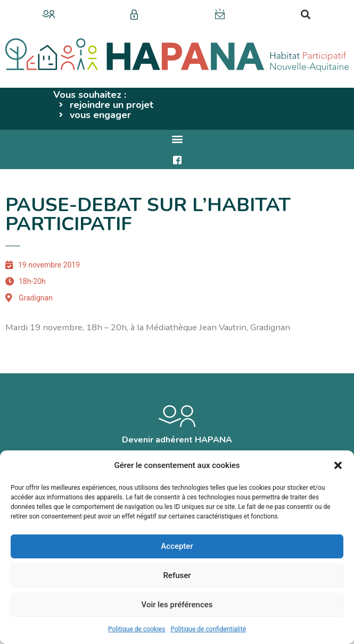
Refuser (177, 575)
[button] (338, 465)
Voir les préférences (177, 605)
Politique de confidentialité (208, 629)
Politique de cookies (137, 629)
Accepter (177, 546)
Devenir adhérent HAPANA (177, 440)
